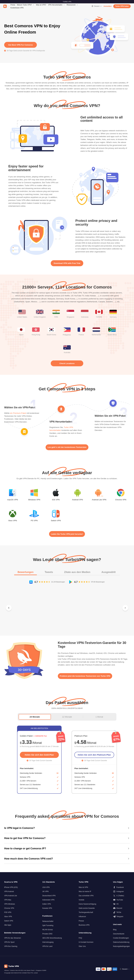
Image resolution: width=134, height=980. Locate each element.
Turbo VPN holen (122, 6)
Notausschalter (48, 921)
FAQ (80, 938)
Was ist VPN (83, 887)
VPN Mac (8, 900)
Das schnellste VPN (86, 896)
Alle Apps (8, 925)
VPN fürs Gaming (11, 946)
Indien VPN (46, 904)
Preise (13, 5)
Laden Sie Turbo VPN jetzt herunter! (67, 534)
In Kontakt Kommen (86, 942)
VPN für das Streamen (13, 938)
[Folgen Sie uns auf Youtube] (121, 900)
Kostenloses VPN (17, 8)
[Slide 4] (76, 628)
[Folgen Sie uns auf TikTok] (121, 912)
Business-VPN (84, 925)
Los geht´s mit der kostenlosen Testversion (67, 447)
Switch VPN (9, 921)
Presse (81, 921)
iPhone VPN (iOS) (11, 887)
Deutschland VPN (49, 896)
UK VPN (45, 891)
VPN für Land (47, 946)
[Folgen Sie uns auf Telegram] (121, 917)
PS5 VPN (8, 912)
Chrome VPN (9, 908)
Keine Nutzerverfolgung (87, 904)
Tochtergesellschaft (86, 912)
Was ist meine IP (85, 891)
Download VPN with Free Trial (67, 263)
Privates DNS (47, 934)
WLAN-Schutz (48, 930)
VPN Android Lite (11, 896)
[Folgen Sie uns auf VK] (121, 904)
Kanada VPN (47, 908)
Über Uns (82, 946)
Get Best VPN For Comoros (21, 45)
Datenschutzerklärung (121, 942)
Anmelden (108, 6)
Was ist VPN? (41, 5)
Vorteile (81, 900)
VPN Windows (10, 904)
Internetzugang (48, 942)
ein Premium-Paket (18, 413)
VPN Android (9, 891)
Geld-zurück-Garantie (87, 908)
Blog (115, 930)
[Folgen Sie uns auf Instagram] (121, 891)
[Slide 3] (71, 628)
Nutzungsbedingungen (121, 946)
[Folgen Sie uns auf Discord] (121, 908)
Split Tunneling (48, 925)
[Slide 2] (67, 628)
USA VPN (46, 887)
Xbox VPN (8, 917)
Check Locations (67, 363)
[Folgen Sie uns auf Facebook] (121, 887)
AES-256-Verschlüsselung (52, 938)
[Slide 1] (60, 628)
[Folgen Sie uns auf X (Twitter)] (121, 896)
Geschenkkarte (119, 934)
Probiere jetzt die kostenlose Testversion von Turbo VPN (85, 676)
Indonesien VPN (48, 900)
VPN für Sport (9, 942)
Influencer (82, 917)
